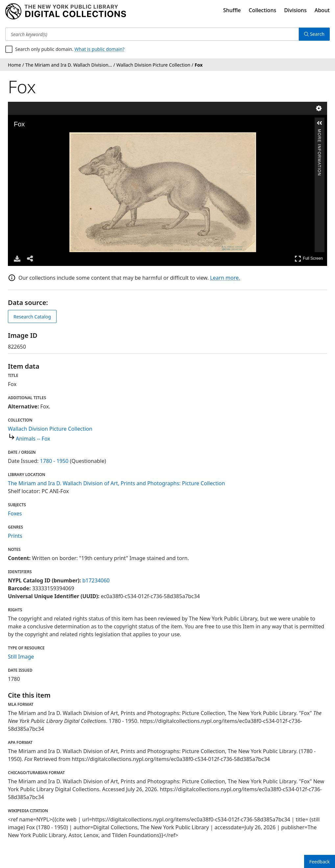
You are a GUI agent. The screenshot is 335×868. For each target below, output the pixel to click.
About (322, 10)
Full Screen (309, 259)
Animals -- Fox (33, 439)
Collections (263, 10)
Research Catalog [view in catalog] (32, 317)
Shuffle (232, 10)
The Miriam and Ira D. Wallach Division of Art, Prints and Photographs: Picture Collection (116, 483)
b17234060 (96, 580)
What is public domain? (100, 49)
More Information (319, 132)
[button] (320, 123)
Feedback (320, 862)
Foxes (15, 513)
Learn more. (225, 278)
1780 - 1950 (54, 461)
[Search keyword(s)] (152, 34)
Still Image (21, 657)
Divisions (295, 10)
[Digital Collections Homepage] (66, 11)
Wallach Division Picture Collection (50, 429)
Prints (15, 536)
